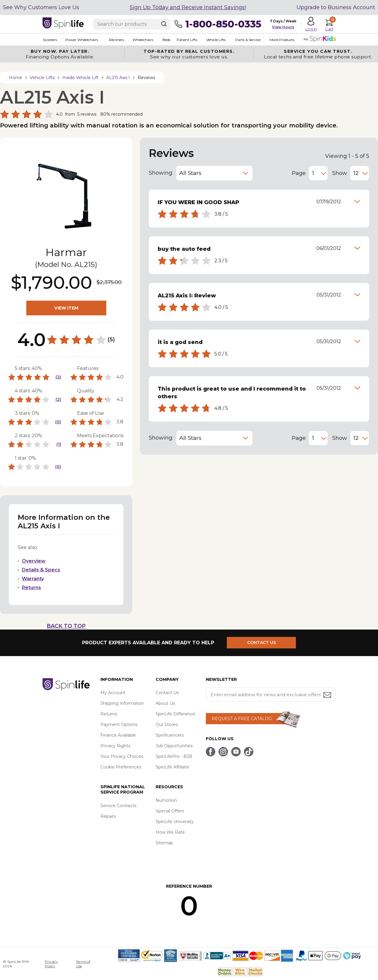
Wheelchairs (142, 40)
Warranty (33, 579)
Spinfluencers (170, 735)
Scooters (50, 40)
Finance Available (118, 735)
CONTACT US (262, 643)
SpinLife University (175, 822)
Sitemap (164, 843)
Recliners (116, 40)
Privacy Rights (115, 746)
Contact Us (167, 693)
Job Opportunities (174, 746)
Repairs (108, 816)
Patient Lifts (186, 40)
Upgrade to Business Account (336, 7)
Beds (166, 40)
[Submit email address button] (328, 695)
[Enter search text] (131, 24)
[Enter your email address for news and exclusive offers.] (271, 694)
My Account (113, 693)
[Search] (164, 24)
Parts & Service (247, 40)
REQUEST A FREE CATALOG (242, 719)
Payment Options (119, 725)
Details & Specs (41, 570)
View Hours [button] (283, 27)
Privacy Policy (51, 964)
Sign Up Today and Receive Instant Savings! (188, 7)
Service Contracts (118, 806)
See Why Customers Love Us (41, 7)
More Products (281, 40)
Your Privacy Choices (122, 756)
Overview (34, 561)
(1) (59, 444)
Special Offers (170, 811)
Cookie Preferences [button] (121, 767)
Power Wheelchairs (81, 40)
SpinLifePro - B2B (174, 756)
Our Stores (167, 725)
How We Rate (170, 832)
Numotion (166, 800)
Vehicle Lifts (215, 40)
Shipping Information (122, 703)
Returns (31, 587)
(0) (58, 422)
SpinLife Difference (175, 714)
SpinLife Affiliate (172, 767)
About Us (165, 703)
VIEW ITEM (66, 308)
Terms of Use (83, 964)
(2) (58, 377)
